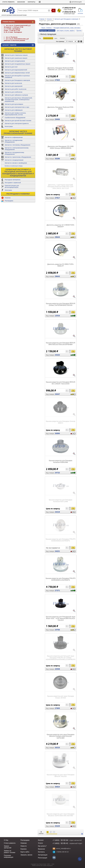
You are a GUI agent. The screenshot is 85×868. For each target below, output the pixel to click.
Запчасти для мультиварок (14, 104)
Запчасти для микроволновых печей (17, 73)
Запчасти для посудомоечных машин (17, 64)
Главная (42, 19)
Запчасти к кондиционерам (14, 160)
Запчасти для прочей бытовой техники (18, 120)
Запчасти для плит (11, 67)
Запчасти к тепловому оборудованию (18, 145)
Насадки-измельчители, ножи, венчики (67, 28)
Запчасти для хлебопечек (14, 92)
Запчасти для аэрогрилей (14, 86)
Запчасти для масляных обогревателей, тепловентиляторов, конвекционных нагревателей (18, 100)
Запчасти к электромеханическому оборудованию (17, 149)
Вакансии (33, 2)
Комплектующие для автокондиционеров (12, 186)
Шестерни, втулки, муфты (66, 30)
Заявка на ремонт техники (10, 852)
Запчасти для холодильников (15, 61)
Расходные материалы (13, 180)
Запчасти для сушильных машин (16, 58)
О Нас (6, 840)
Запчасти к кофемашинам (14, 137)
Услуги (40, 843)
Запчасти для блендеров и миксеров (17, 80)
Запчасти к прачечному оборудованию (18, 157)
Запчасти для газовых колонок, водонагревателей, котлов (15, 114)
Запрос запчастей (8, 847)
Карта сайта (25, 852)
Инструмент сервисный (13, 183)
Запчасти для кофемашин (14, 110)
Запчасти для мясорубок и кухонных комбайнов (17, 76)
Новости (24, 846)
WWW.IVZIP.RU (36, 866)
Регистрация (43, 858)
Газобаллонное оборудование (15, 118)
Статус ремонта (20, 2)
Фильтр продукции (48, 34)
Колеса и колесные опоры (14, 166)
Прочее (79, 30)
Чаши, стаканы (46, 28)
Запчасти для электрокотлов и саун (17, 107)
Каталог (49, 19)
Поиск (53, 11)
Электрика (8, 190)
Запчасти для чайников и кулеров (16, 95)
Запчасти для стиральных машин (16, 55)
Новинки (8, 198)
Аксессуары (9, 126)
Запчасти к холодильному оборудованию (14, 141)
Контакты (44, 2)
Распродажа (9, 201)
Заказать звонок (26, 855)
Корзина (23, 849)
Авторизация (77, 2)
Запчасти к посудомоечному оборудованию (14, 153)
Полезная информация (9, 856)
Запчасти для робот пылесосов (15, 89)
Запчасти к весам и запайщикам (16, 163)
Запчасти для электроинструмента (17, 123)
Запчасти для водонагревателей (16, 70)
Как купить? (7, 2)
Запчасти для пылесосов (13, 83)
